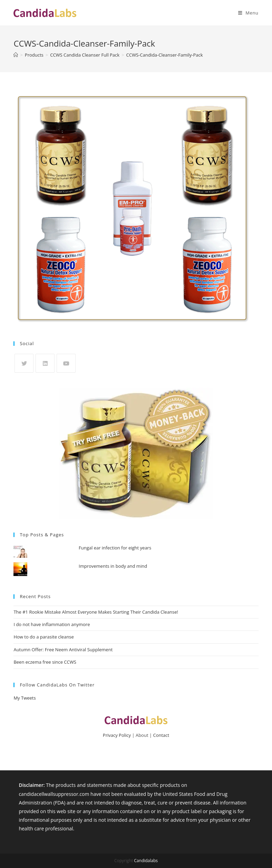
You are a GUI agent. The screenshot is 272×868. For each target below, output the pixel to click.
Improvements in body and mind (113, 566)
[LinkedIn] (45, 363)
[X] (24, 363)
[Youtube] (66, 363)
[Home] (16, 55)
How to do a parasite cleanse (43, 637)
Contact (161, 735)
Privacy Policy (117, 735)
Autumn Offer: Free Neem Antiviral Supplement (63, 650)
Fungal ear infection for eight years (115, 548)
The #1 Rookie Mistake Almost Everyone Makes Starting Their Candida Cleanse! (96, 612)
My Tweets (25, 698)
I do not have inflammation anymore (52, 624)
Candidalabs (146, 861)
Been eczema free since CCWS (45, 662)
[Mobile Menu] (246, 13)
